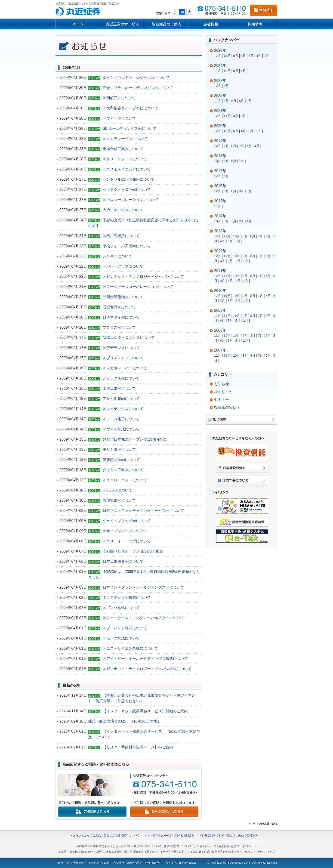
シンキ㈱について (117, 256)
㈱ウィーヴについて (119, 118)
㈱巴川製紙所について (121, 236)
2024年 (220, 66)
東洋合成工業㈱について (123, 149)
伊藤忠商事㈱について (121, 460)
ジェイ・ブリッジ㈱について (127, 521)
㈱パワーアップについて (123, 266)
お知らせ (222, 384)
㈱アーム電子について (121, 419)
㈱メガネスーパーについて (125, 368)
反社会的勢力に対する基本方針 (182, 852)
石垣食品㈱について (119, 307)
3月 (249, 101)
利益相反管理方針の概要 (219, 852)
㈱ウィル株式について (121, 429)
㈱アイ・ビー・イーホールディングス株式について (145, 659)
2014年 (220, 216)
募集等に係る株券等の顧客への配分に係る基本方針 (90, 852)
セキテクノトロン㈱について (127, 190)
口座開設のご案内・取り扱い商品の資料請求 (230, 835)
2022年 (220, 96)
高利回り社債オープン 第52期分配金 (133, 551)
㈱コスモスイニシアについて (127, 169)
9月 (236, 56)
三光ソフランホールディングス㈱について (138, 88)
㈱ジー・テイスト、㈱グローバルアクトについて (143, 618)
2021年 (220, 111)
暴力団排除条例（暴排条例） (142, 852)
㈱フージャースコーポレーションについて (138, 287)
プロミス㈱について (119, 327)
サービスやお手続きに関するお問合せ (171, 835)
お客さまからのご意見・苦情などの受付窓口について (106, 835)
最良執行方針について (148, 846)
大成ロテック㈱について (123, 210)
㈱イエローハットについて (125, 480)
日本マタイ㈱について (121, 317)
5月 (241, 101)
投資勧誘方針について (178, 846)
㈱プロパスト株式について (125, 628)
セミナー (222, 400)
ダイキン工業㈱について (123, 470)
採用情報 (255, 24)
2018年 (220, 156)
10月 (227, 71)
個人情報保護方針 (230, 846)
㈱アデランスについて (121, 348)
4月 (259, 56)
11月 (227, 56)
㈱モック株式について (121, 638)
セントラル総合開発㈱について (129, 179)
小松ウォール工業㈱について (127, 246)
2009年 (220, 310)
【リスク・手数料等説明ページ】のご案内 (138, 747)
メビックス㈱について (121, 378)
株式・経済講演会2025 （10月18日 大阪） (125, 721)
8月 (243, 56)
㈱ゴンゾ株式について (121, 608)
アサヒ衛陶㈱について (121, 399)
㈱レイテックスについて (123, 409)
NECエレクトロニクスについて (129, 338)
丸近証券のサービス (122, 24)
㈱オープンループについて (125, 531)
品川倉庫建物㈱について (123, 297)
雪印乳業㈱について (119, 500)
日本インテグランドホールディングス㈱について (143, 587)
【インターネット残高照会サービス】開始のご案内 (145, 711)
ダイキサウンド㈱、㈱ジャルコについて (136, 78)
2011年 (220, 271)
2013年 (220, 231)
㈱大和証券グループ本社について (130, 108)
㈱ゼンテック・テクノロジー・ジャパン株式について (147, 669)
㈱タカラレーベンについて (125, 139)
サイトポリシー (246, 852)
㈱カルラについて (117, 490)
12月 (218, 56)
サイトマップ (266, 852)
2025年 (220, 51)
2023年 (220, 81)
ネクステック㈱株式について (127, 598)
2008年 (220, 330)
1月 (266, 56)
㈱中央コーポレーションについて (130, 200)
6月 (243, 71)
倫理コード (250, 846)
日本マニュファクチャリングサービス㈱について (143, 511)
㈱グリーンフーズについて (125, 159)
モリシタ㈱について (119, 449)
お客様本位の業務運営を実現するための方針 (104, 846)
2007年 (220, 350)
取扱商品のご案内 (166, 24)
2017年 (220, 171)
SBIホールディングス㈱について (130, 128)
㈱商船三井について (119, 98)
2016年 (220, 186)
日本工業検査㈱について (123, 561)
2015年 (220, 201)
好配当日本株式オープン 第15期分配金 (135, 439)
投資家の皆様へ (227, 407)
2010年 (220, 291)
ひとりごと (223, 392)
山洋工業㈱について (119, 388)
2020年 (220, 126)
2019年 (220, 141)
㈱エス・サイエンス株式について (130, 648)
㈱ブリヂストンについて (123, 358)
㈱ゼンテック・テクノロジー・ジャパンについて (143, 276)
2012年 (220, 251)
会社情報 (211, 24)
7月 (251, 56)
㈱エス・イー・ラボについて (127, 541)
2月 (241, 221)
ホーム (78, 24)
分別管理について (205, 846)
